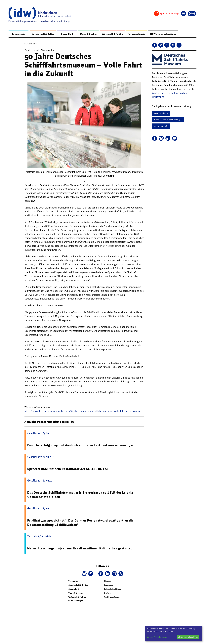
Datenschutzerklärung (113, 589)
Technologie (17, 34)
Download (108, 176)
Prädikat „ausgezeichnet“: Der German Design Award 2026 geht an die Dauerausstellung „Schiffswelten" (81, 523)
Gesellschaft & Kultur (41, 34)
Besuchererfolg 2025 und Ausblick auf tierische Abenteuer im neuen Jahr (82, 445)
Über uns (108, 581)
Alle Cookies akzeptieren (188, 637)
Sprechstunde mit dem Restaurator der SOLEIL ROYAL (68, 469)
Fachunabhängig (135, 34)
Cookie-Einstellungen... (157, 637)
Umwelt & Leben (85, 34)
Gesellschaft (161, 126)
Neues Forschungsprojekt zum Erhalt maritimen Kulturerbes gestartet (80, 548)
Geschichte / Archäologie (168, 120)
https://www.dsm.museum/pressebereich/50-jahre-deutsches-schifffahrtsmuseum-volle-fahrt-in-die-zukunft (83, 411)
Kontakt (107, 593)
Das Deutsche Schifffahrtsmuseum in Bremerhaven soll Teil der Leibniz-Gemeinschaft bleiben (82, 495)
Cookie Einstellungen (112, 597)
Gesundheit (64, 34)
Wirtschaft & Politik (110, 34)
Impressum (108, 585)
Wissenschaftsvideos (162, 34)
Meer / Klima (161, 113)
